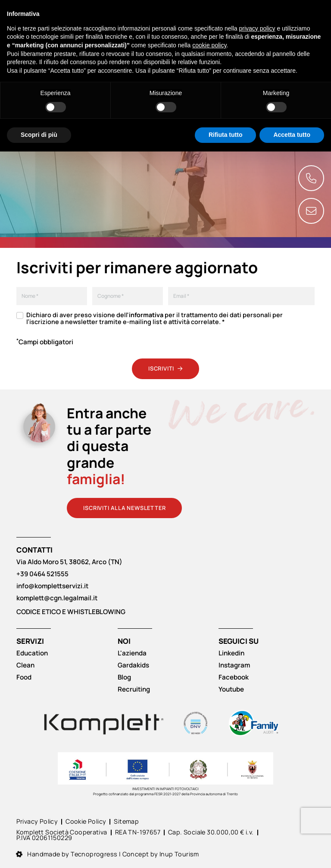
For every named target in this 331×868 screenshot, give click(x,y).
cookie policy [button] (209, 45)
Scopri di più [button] (39, 135)
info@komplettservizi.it (52, 586)
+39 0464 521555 (42, 574)
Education (32, 653)
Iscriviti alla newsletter (124, 508)
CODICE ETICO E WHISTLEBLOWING (71, 612)
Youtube (231, 689)
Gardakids (133, 665)
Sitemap (126, 822)
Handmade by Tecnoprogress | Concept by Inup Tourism (108, 854)
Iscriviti (165, 368)
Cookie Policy (86, 822)
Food (24, 677)
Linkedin (231, 653)
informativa (146, 315)
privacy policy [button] (257, 28)
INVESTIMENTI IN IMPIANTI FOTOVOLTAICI (165, 789)
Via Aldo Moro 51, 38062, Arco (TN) (69, 562)
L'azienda (132, 653)
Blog (124, 677)
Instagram (234, 665)
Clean (25, 665)
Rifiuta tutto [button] (226, 135)
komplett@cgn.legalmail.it (57, 598)
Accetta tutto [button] (292, 135)
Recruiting (134, 689)
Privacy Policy (37, 822)
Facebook (234, 677)
